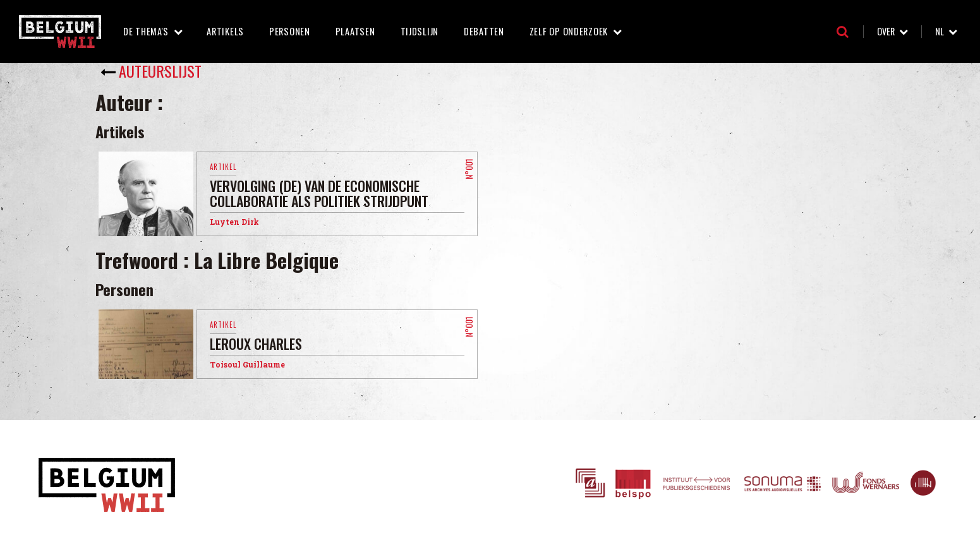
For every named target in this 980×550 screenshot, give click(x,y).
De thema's (146, 31)
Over (886, 31)
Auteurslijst (160, 71)
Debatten (484, 31)
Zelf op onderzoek (569, 31)
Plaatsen (355, 31)
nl (940, 31)
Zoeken (843, 32)
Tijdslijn (420, 31)
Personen (290, 31)
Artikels (225, 31)
